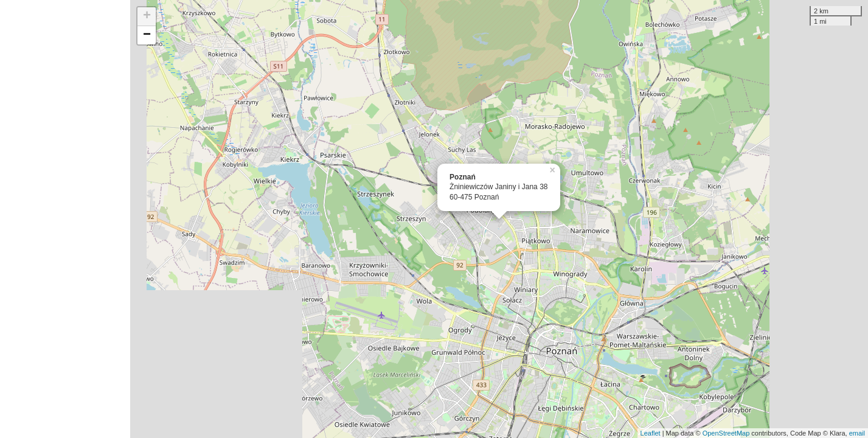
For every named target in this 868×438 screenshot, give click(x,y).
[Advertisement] (65, 219)
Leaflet (651, 433)
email (857, 433)
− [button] (147, 35)
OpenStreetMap (726, 433)
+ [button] (147, 16)
